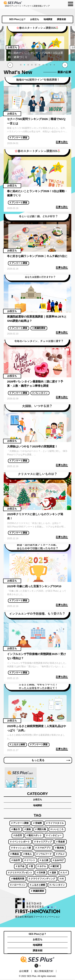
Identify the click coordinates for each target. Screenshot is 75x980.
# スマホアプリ (43, 849)
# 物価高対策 (18, 880)
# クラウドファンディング (42, 880)
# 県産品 (15, 855)
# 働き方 (16, 830)
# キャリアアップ (43, 843)
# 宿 (31, 867)
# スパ (64, 873)
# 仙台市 (16, 861)
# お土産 (44, 861)
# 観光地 (59, 849)
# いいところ (57, 830)
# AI (62, 880)
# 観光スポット (34, 837)
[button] (21, 65)
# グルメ (60, 855)
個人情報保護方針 (44, 972)
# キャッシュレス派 (21, 849)
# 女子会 (20, 867)
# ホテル (42, 867)
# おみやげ (58, 861)
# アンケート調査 (19, 138)
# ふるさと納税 (17, 745)
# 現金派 (61, 843)
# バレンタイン (40, 393)
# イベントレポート (20, 843)
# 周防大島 (41, 830)
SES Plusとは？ (17, 19)
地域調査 (48, 19)
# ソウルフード (44, 855)
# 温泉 (53, 873)
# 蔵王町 (55, 867)
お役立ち (35, 19)
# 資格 (28, 830)
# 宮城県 (37, 824)
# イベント (30, 861)
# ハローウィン (18, 886)
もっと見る (50, 761)
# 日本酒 (41, 873)
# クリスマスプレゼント (20, 873)
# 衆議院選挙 (39, 328)
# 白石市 (18, 837)
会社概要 (24, 972)
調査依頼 (61, 19)
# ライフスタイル (55, 824)
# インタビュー (54, 837)
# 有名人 (28, 855)
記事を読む (62, 142)
